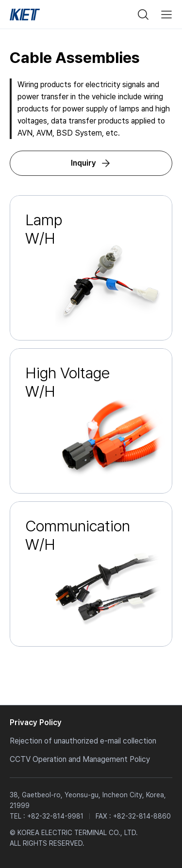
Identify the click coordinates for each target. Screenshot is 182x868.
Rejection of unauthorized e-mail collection (83, 741)
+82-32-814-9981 (55, 816)
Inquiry (83, 163)
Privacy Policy (36, 722)
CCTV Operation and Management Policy (80, 759)
